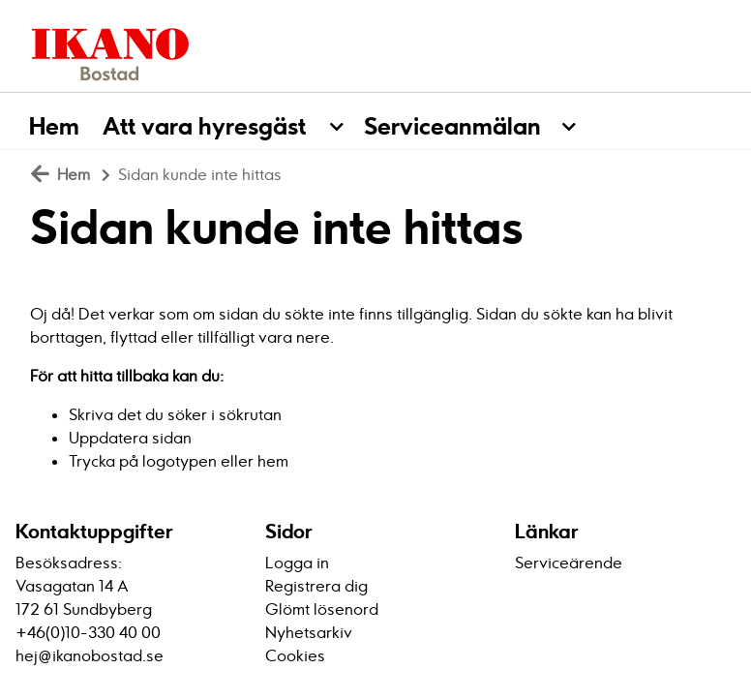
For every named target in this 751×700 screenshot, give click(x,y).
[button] (346, 121)
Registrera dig (316, 586)
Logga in (297, 563)
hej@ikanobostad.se (90, 655)
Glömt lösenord (322, 609)
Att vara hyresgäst (204, 126)
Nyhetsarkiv (309, 632)
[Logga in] (692, 52)
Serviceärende (569, 563)
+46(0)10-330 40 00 (88, 632)
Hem (54, 126)
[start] (104, 52)
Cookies (295, 655)
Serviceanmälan (452, 126)
